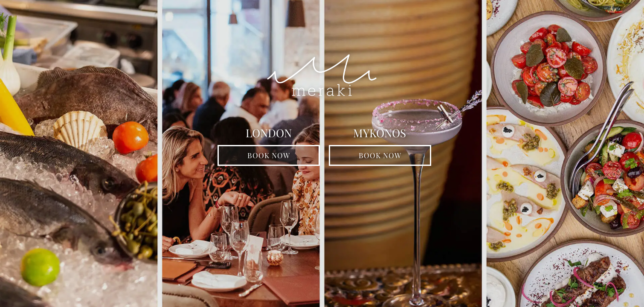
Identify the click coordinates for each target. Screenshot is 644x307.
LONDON (269, 134)
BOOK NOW (269, 155)
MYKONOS (380, 134)
